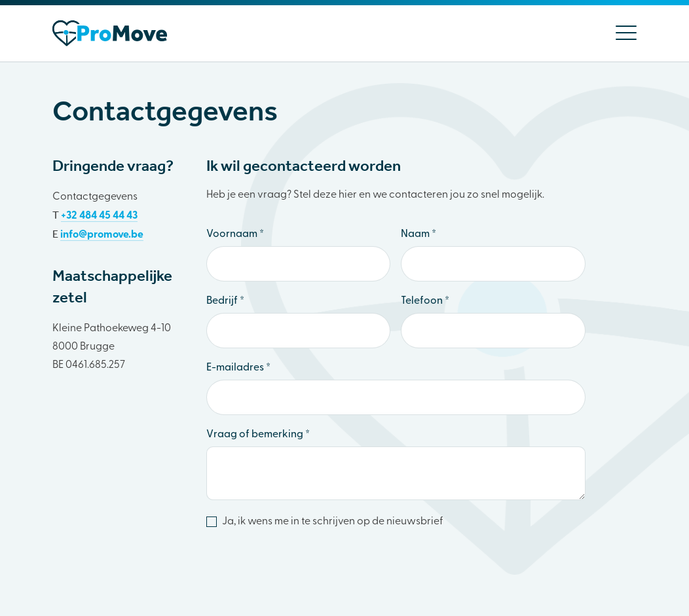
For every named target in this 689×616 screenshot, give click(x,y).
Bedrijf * (225, 301)
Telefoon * (425, 301)
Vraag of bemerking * (258, 435)
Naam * (419, 234)
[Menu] (621, 33)
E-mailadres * (238, 368)
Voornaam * (235, 234)
